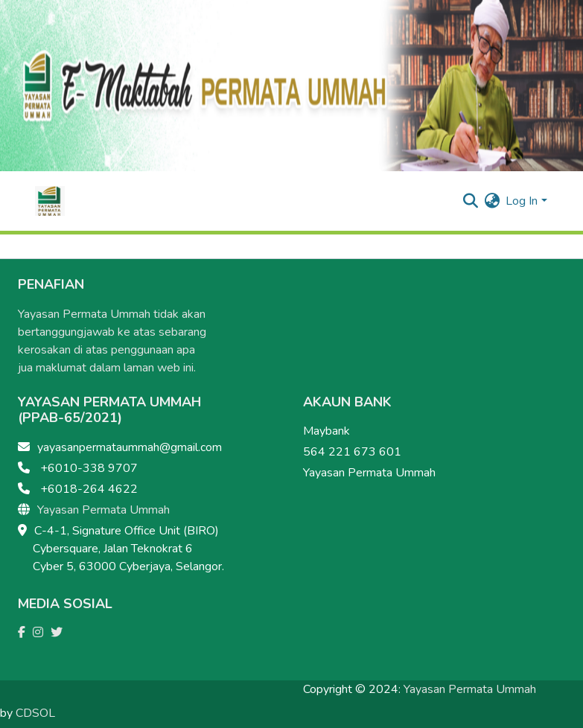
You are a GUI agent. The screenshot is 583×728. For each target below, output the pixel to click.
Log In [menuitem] (522, 201)
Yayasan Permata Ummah (103, 510)
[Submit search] (470, 201)
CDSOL (35, 713)
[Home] (50, 201)
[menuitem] (492, 201)
